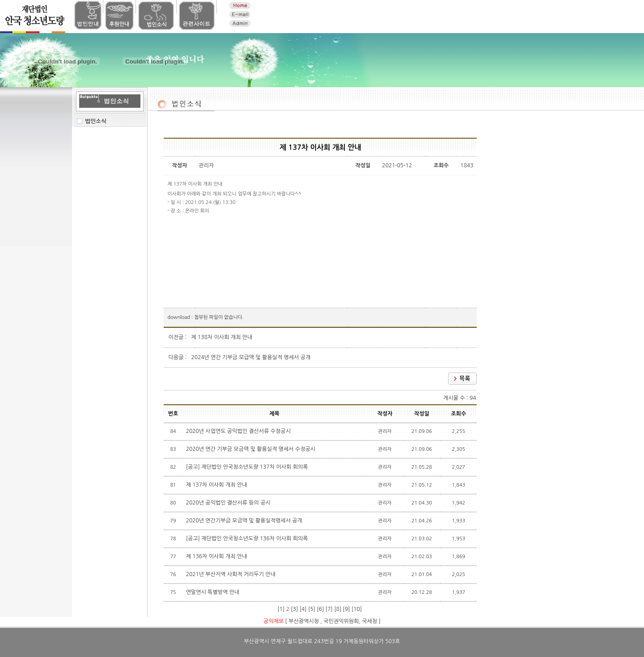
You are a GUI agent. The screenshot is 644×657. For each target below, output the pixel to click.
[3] (294, 609)
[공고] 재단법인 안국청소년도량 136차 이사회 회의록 (248, 538)
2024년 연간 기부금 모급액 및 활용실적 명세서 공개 (251, 357)
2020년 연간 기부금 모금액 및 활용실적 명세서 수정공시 (252, 449)
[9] (347, 609)
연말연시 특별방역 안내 (214, 592)
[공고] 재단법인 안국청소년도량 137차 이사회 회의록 (248, 467)
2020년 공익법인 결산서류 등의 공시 (229, 503)
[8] (338, 609)
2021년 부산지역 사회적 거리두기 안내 (232, 574)
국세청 (369, 621)
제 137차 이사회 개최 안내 (217, 485)
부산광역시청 (304, 621)
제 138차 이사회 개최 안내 (222, 337)
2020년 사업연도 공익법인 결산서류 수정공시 (239, 431)
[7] (329, 609)
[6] (320, 609)
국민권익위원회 (341, 621)
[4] (303, 609)
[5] (312, 609)
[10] (357, 609)
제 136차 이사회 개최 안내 (217, 556)
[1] (281, 609)
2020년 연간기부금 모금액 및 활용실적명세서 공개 (245, 521)
